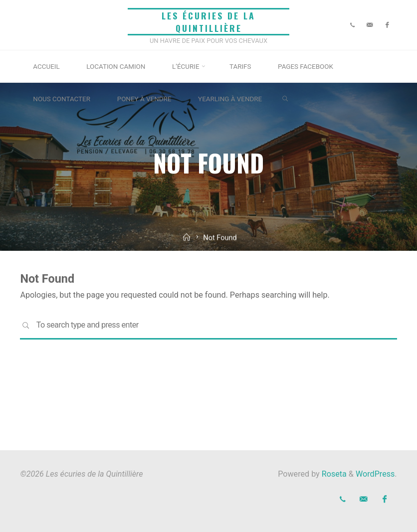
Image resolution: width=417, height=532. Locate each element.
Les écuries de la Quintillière (208, 22)
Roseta (333, 474)
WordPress (375, 474)
